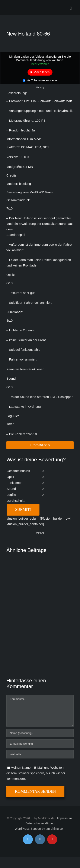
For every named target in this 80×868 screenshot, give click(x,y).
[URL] (40, 754)
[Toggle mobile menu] (71, 8)
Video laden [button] (42, 72)
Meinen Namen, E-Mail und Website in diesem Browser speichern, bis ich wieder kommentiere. (36, 773)
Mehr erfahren (40, 64)
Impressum (64, 818)
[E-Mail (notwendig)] (40, 744)
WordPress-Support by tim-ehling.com (40, 829)
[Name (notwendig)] (40, 733)
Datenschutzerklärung (40, 823)
